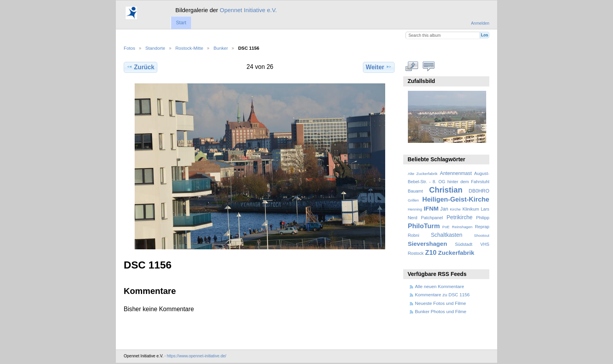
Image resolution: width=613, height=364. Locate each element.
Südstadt (463, 244)
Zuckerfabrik (456, 253)
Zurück (140, 67)
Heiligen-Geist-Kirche (456, 199)
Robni (414, 235)
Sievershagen (427, 244)
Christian (446, 190)
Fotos (129, 48)
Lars (485, 209)
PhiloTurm (424, 226)
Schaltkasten (447, 235)
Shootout (482, 235)
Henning (415, 209)
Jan (444, 209)
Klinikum (471, 209)
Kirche (455, 209)
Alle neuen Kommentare (439, 286)
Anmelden (480, 23)
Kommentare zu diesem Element (429, 66)
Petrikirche (460, 217)
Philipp (483, 218)
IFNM (431, 208)
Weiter (379, 67)
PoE (446, 227)
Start (181, 23)
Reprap (482, 227)
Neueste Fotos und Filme (441, 303)
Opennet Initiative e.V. (248, 10)
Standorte (155, 48)
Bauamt (416, 191)
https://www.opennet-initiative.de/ (197, 356)
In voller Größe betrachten (412, 66)
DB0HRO (479, 191)
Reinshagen (462, 227)
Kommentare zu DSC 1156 (442, 295)
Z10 (431, 253)
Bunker (221, 48)
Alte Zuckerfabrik (423, 174)
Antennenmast (456, 173)
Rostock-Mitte (189, 48)
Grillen (413, 200)
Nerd (413, 218)
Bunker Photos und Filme (441, 311)
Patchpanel (432, 218)
